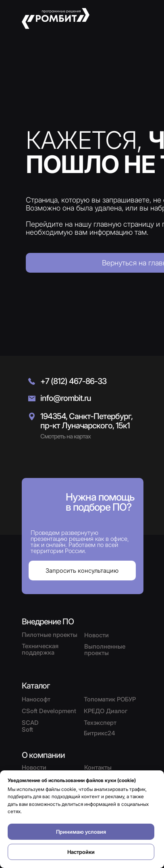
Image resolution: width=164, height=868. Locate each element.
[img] (42, 459)
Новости (34, 767)
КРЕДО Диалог (106, 711)
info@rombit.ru (66, 398)
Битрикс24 (100, 733)
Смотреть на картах (65, 436)
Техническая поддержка (40, 649)
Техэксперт (100, 723)
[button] (137, 19)
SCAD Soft (30, 726)
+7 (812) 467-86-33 (73, 381)
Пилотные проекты (50, 635)
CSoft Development (49, 711)
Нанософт (36, 699)
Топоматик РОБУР (110, 699)
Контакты (98, 767)
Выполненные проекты (105, 650)
